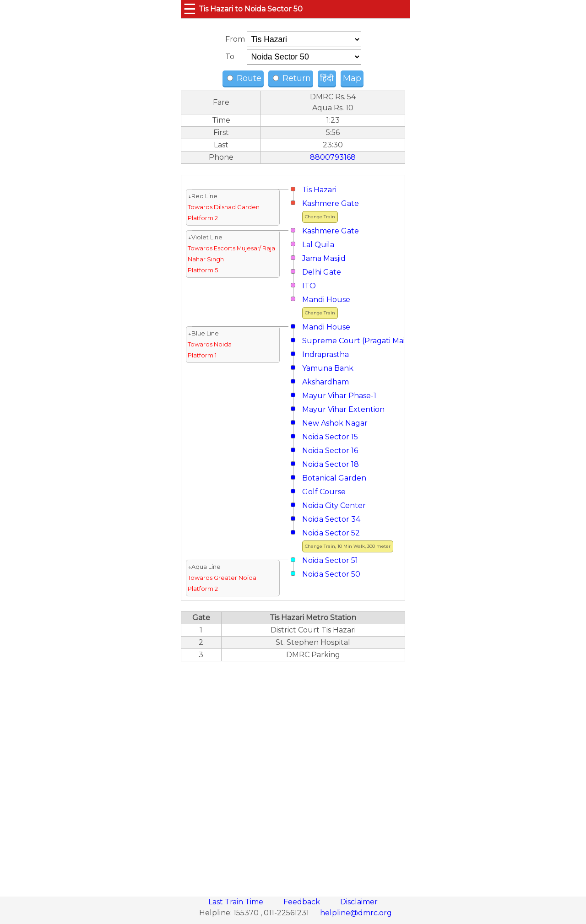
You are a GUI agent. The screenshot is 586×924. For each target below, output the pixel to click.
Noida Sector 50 (331, 574)
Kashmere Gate (331, 203)
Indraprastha (326, 354)
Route (244, 78)
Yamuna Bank (328, 368)
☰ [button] (190, 9)
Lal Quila (318, 245)
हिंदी (327, 78)
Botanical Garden (334, 478)
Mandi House (326, 300)
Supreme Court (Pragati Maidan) (362, 341)
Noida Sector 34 (331, 519)
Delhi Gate (322, 272)
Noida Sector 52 (331, 533)
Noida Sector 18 (331, 464)
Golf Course (324, 492)
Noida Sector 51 (330, 560)
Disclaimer (359, 902)
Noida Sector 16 (330, 451)
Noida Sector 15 (330, 437)
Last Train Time (237, 902)
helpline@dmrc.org (356, 913)
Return (292, 78)
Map (352, 78)
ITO (309, 286)
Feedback (303, 902)
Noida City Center (334, 505)
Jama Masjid (324, 258)
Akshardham (326, 382)
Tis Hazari (319, 190)
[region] (293, 774)
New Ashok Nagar (335, 423)
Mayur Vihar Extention (343, 409)
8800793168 (333, 157)
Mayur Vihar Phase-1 (339, 396)
